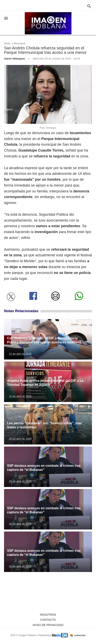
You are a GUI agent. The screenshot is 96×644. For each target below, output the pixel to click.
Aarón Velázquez (14, 59)
